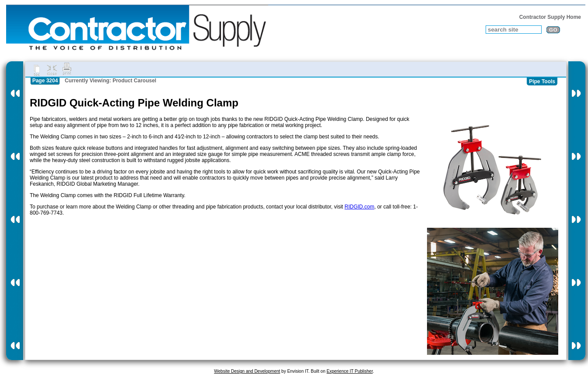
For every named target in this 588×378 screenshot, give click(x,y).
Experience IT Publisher (349, 371)
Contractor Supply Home (550, 17)
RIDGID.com (360, 207)
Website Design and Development (247, 371)
